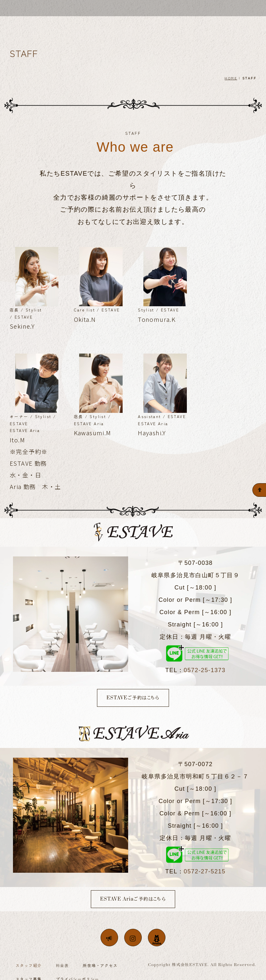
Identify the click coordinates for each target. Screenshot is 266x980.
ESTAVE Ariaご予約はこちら (133, 900)
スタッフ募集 (29, 972)
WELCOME (63, 24)
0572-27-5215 (205, 872)
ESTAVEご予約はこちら (133, 699)
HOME (231, 79)
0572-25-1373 (205, 671)
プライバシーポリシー (78, 972)
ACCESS (186, 24)
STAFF (131, 24)
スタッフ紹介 (29, 958)
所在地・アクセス (100, 958)
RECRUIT (218, 24)
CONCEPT (99, 24)
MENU (157, 24)
